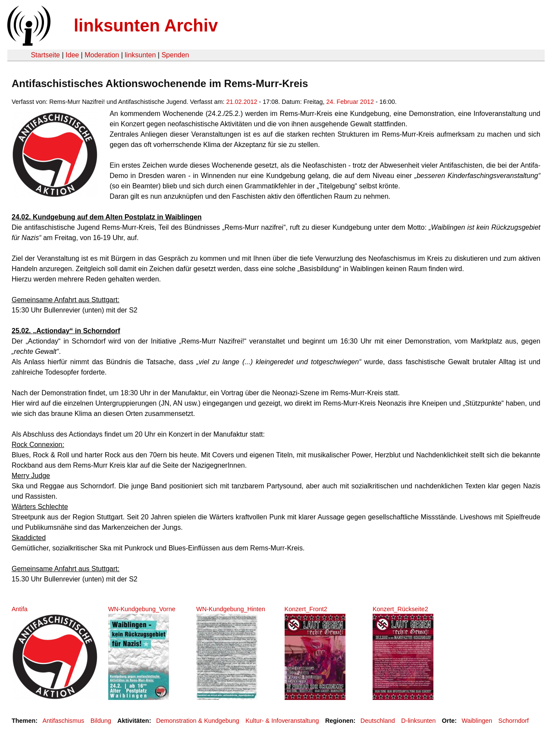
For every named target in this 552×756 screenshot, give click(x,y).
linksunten (140, 55)
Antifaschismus (63, 721)
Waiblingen (477, 721)
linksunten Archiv (146, 25)
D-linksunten (418, 721)
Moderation (102, 55)
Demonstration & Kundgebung (198, 721)
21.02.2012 (241, 102)
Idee (72, 55)
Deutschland (378, 721)
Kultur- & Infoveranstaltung (282, 721)
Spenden (175, 55)
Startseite (45, 55)
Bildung (101, 721)
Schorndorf (514, 721)
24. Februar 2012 (350, 102)
